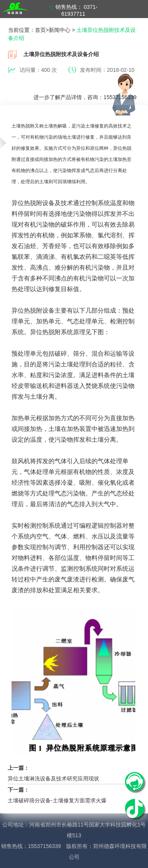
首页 (40, 30)
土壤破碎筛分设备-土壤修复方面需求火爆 (57, 800)
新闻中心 (60, 30)
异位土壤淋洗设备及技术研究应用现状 (53, 779)
